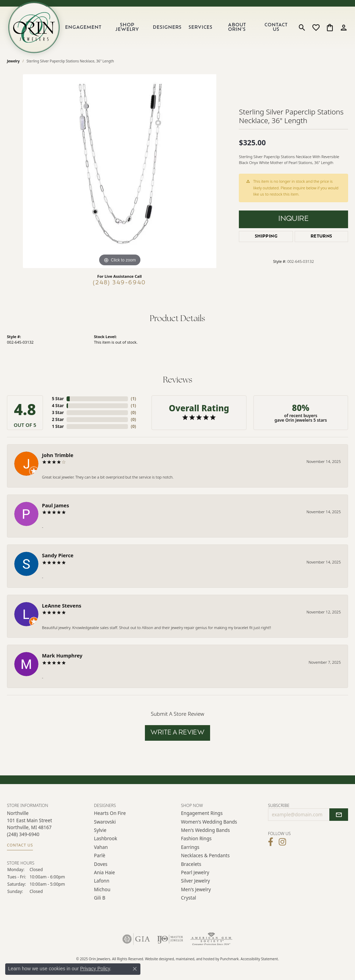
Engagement (83, 28)
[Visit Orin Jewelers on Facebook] (271, 842)
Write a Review (178, 733)
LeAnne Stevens (62, 606)
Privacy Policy (95, 969)
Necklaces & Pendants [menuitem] (205, 856)
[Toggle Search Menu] (302, 27)
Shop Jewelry (127, 27)
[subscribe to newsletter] (339, 815)
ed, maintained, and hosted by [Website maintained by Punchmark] (195, 959)
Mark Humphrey (62, 656)
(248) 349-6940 (119, 283)
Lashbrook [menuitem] (106, 839)
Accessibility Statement (259, 959)
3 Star (58, 412)
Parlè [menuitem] (100, 856)
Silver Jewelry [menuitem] (196, 881)
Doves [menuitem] (101, 864)
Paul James (55, 505)
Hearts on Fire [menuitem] (110, 813)
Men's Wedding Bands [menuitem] (205, 830)
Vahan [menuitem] (101, 847)
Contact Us (276, 27)
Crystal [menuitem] (189, 898)
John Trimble (58, 455)
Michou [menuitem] (102, 889)
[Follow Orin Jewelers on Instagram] (282, 842)
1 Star (58, 426)
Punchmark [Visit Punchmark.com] (230, 959)
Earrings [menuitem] (190, 847)
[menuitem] (136, 939)
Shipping (266, 237)
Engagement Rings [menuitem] (202, 813)
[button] (134, 806)
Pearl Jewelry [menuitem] (195, 872)
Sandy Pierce (58, 555)
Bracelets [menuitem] (191, 864)
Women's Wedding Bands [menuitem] (209, 822)
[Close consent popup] (135, 969)
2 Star (58, 419)
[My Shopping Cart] (330, 27)
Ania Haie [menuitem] (105, 872)
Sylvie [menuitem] (100, 830)
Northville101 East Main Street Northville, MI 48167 (29, 829)
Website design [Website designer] (157, 959)
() (133, 399)
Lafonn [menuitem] (102, 881)
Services (201, 28)
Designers (167, 28)
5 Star (58, 399)
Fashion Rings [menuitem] (196, 839)
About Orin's (237, 27)
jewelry (13, 61)
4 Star (58, 406)
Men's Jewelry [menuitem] (196, 889)
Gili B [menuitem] (100, 898)
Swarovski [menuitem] (105, 822)
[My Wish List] (316, 27)
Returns (322, 237)
